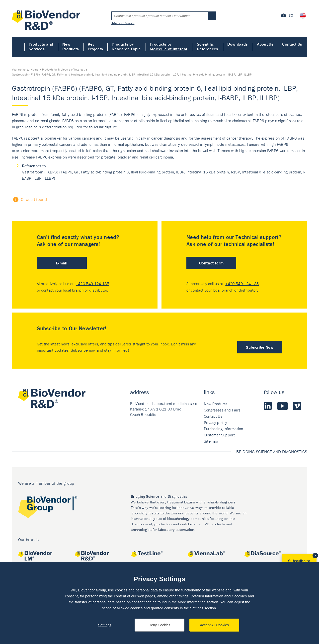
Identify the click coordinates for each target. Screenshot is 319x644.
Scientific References (208, 46)
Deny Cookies (159, 625)
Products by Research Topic (126, 46)
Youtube (282, 406)
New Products (71, 46)
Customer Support (219, 435)
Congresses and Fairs (222, 410)
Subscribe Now (260, 347)
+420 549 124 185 (92, 284)
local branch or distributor (85, 290)
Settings (105, 625)
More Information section (198, 602)
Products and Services (41, 46)
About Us (265, 44)
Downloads (238, 44)
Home (18, 47)
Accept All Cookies (214, 625)
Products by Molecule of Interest (168, 46)
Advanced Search (123, 23)
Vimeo (297, 406)
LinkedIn (268, 406)
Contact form (211, 263)
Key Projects (95, 46)
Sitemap (211, 441)
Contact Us (292, 44)
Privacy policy (215, 422)
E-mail (62, 263)
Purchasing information (224, 429)
